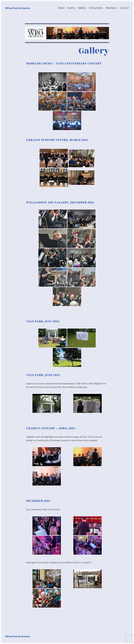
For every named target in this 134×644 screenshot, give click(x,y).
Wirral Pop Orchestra (17, 8)
